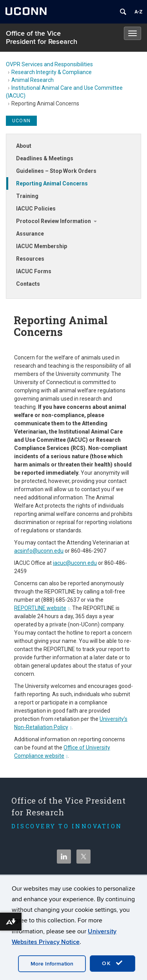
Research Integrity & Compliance (52, 72)
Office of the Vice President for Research (42, 38)
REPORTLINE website (42, 608)
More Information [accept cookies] (52, 964)
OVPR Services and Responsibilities (49, 64)
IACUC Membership (42, 246)
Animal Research (33, 80)
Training (27, 196)
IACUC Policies (36, 209)
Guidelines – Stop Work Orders (56, 171)
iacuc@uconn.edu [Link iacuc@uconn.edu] (75, 563)
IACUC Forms (34, 271)
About (24, 146)
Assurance (30, 234)
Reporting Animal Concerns (52, 183)
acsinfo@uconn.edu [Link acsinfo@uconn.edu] (39, 551)
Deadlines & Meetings (45, 158)
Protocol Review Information (54, 221)
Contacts (28, 284)
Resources (30, 259)
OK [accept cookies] (113, 963)
